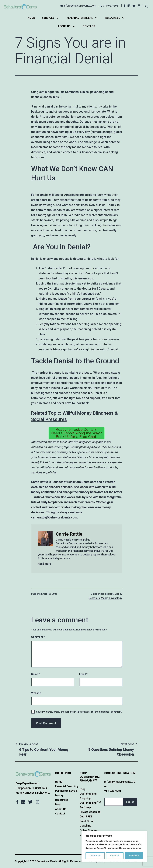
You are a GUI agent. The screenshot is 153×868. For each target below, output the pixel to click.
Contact (89, 26)
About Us (64, 26)
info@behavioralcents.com (80, 6)
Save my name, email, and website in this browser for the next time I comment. (79, 712)
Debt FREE (86, 816)
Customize (95, 856)
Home (31, 18)
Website (36, 693)
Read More (44, 564)
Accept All (134, 856)
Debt (111, 594)
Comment (38, 637)
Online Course (88, 830)
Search (130, 802)
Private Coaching (90, 812)
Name (36, 674)
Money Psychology (112, 598)
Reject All (115, 856)
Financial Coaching (67, 786)
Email (83, 674)
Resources (112, 18)
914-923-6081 (111, 6)
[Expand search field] (147, 6)
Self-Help (85, 807)
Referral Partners (80, 18)
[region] (114, 846)
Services (48, 18)
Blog (58, 804)
